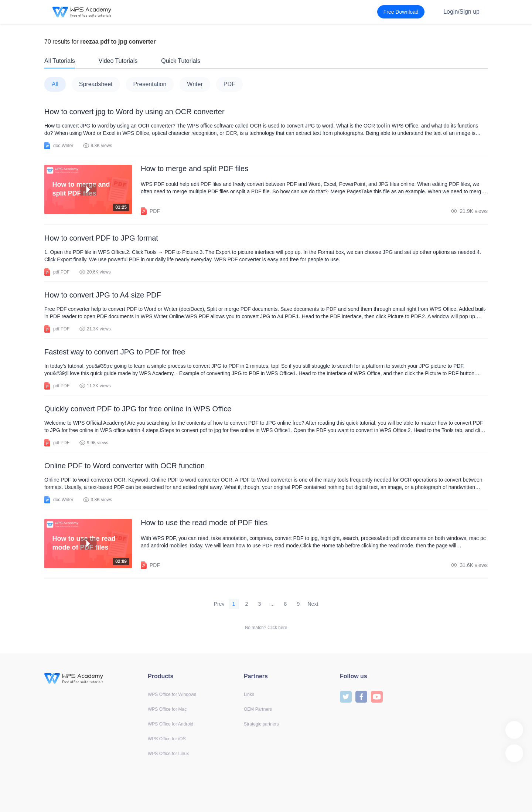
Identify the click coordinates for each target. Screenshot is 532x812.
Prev (219, 604)
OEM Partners (258, 709)
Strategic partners (261, 724)
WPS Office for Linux (168, 754)
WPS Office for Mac (167, 709)
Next (313, 604)
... (273, 604)
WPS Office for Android (170, 724)
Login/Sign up (461, 12)
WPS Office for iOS (167, 739)
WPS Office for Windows (172, 694)
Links (249, 694)
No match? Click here (266, 628)
